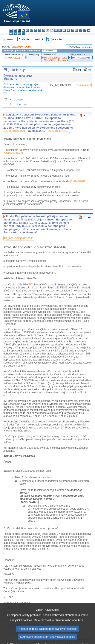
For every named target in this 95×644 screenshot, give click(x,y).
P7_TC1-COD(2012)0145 (19, 238)
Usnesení (19, 99)
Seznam (10, 39)
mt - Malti (72, 30)
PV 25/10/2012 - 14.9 (56, 58)
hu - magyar (68, 30)
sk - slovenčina (11, 33)
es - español (15, 30)
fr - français (44, 30)
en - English (40, 30)
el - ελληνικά (36, 30)
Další (38, 39)
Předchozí (26, 39)
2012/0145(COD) (21, 47)
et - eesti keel (31, 30)
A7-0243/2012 (12, 58)
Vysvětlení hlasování (56, 60)
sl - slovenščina (15, 33)
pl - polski (80, 30)
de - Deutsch (27, 30)
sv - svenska (23, 33)
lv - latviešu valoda (60, 30)
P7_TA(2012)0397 (82, 58)
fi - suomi (19, 33)
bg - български (11, 30)
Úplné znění (56, 39)
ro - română (89, 30)
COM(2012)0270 (15, 131)
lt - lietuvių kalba (64, 30)
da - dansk (23, 30)
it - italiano (56, 30)
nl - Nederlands (76, 30)
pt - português (85, 30)
